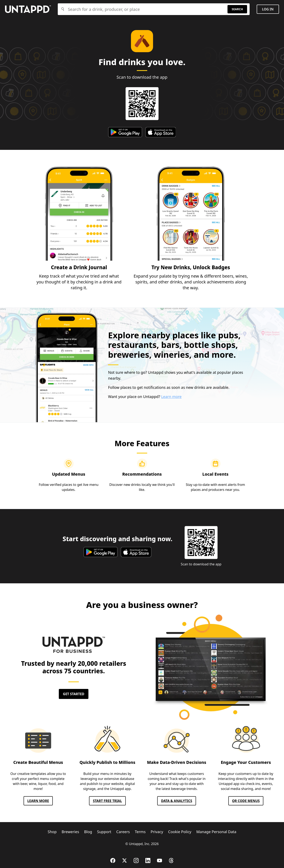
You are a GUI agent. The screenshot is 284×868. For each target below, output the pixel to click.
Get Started (74, 694)
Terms (140, 832)
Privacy (157, 832)
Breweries (70, 832)
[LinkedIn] (148, 860)
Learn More (38, 801)
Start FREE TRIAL (107, 801)
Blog (88, 832)
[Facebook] (113, 860)
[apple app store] (161, 132)
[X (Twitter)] (124, 860)
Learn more (171, 397)
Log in (268, 9)
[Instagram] (136, 860)
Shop (52, 832)
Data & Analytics (177, 801)
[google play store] (125, 132)
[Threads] (171, 860)
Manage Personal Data (216, 832)
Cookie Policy (180, 832)
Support (104, 832)
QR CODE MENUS (246, 801)
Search (237, 9)
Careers (123, 832)
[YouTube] (160, 860)
